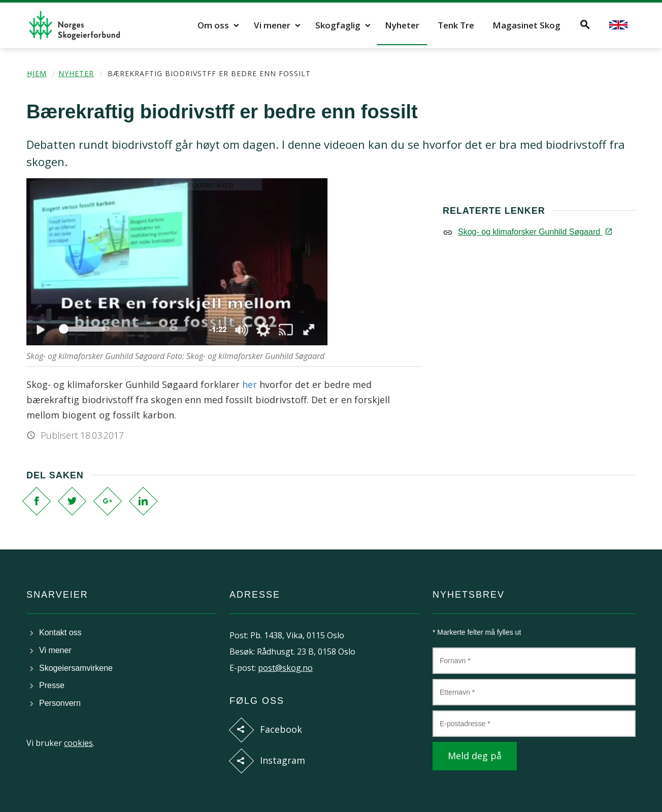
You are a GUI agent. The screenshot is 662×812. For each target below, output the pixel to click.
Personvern (60, 703)
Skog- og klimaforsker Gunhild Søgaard (534, 232)
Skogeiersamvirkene (76, 668)
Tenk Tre (456, 25)
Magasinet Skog (526, 25)
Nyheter (402, 25)
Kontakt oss (60, 632)
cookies (78, 743)
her (250, 384)
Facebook (281, 729)
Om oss (213, 25)
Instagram (283, 760)
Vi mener (272, 25)
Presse (52, 685)
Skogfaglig (338, 25)
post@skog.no (285, 668)
